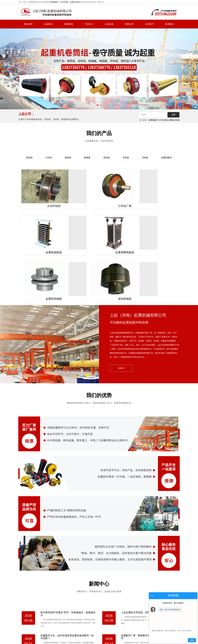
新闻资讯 (69, 24)
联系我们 (170, 24)
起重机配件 (55, 2)
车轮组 (126, 158)
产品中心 (89, 24)
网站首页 (28, 24)
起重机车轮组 (75, 2)
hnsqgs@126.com (159, 620)
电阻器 (68, 158)
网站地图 (133, 634)
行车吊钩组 (64, 2)
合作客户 (149, 24)
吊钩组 (145, 158)
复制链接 (101, 640)
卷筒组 (29, 158)
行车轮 (49, 158)
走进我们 (49, 24)
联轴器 (87, 158)
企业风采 (109, 24)
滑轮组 (107, 158)
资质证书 (129, 24)
